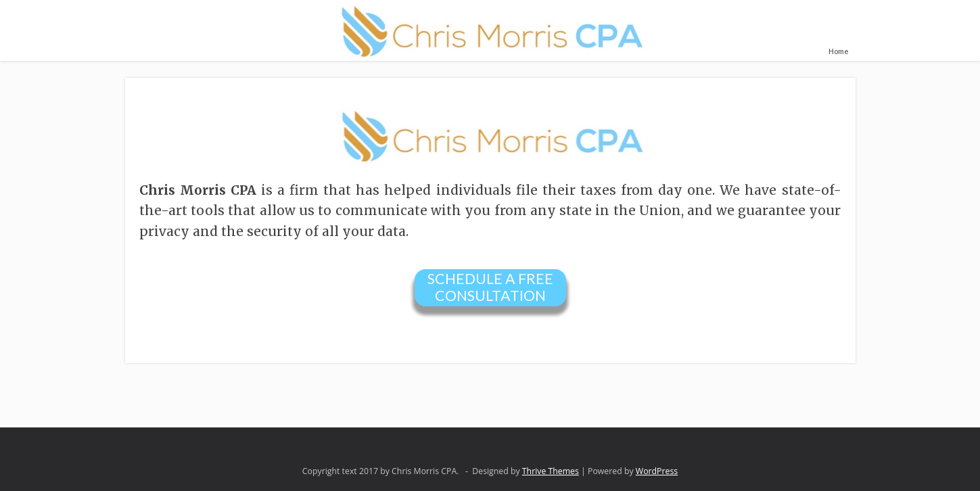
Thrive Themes (551, 471)
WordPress (657, 471)
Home (839, 51)
